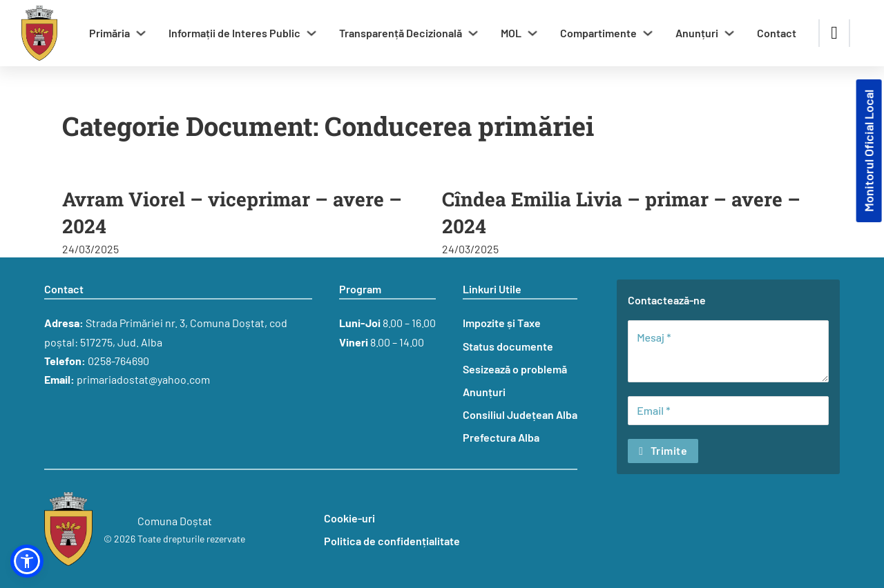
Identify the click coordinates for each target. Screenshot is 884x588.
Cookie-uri (349, 518)
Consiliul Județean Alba (520, 414)
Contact (777, 33)
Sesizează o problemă (515, 369)
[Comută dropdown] (141, 33)
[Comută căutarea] (834, 33)
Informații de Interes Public (234, 33)
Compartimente (598, 33)
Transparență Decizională (401, 33)
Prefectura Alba (501, 437)
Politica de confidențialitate (392, 541)
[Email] (728, 411)
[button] (27, 561)
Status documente (508, 346)
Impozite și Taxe (502, 323)
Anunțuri (697, 33)
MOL (511, 33)
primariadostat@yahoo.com (143, 379)
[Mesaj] (728, 351)
